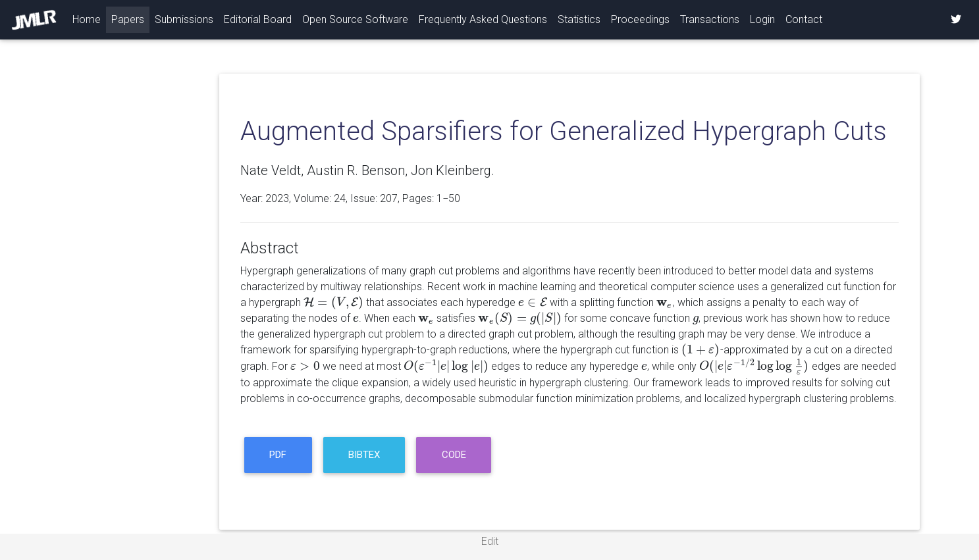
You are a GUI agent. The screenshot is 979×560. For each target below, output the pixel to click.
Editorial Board (258, 19)
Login (762, 19)
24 (340, 198)
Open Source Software (355, 19)
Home (89, 18)
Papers (128, 19)
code (454, 455)
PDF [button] (278, 455)
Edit (490, 541)
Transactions (710, 19)
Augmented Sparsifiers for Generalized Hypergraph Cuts (564, 131)
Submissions (184, 19)
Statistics (579, 19)
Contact (804, 19)
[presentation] (333, 302)
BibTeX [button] (364, 455)
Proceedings (640, 19)
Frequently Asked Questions (483, 19)
